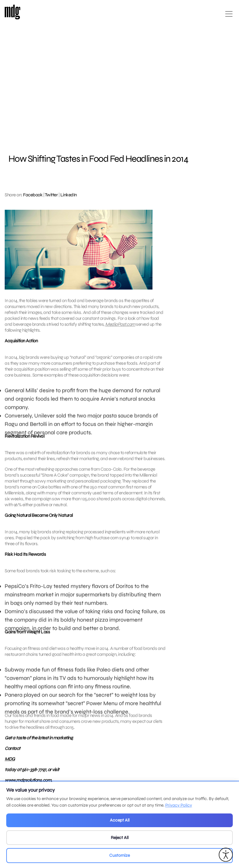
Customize (119, 855)
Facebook (33, 195)
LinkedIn (69, 195)
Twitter (51, 195)
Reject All (120, 838)
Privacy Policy (179, 805)
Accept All (120, 820)
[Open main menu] (229, 16)
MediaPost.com (120, 328)
